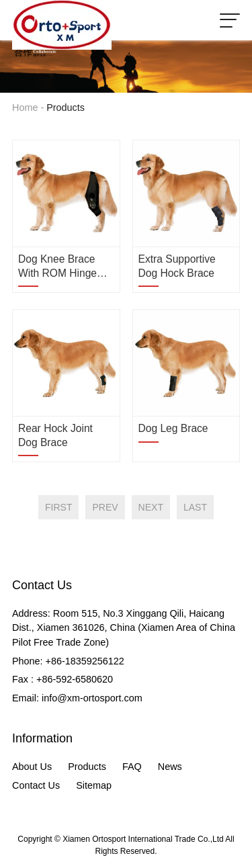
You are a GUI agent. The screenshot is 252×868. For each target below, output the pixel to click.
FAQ (132, 767)
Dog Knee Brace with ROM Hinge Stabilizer (57, 267)
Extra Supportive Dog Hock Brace (177, 266)
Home (25, 107)
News (170, 767)
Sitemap (94, 785)
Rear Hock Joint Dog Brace (55, 435)
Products (87, 767)
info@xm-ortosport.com (92, 698)
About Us (32, 767)
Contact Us (36, 785)
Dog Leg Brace (173, 428)
